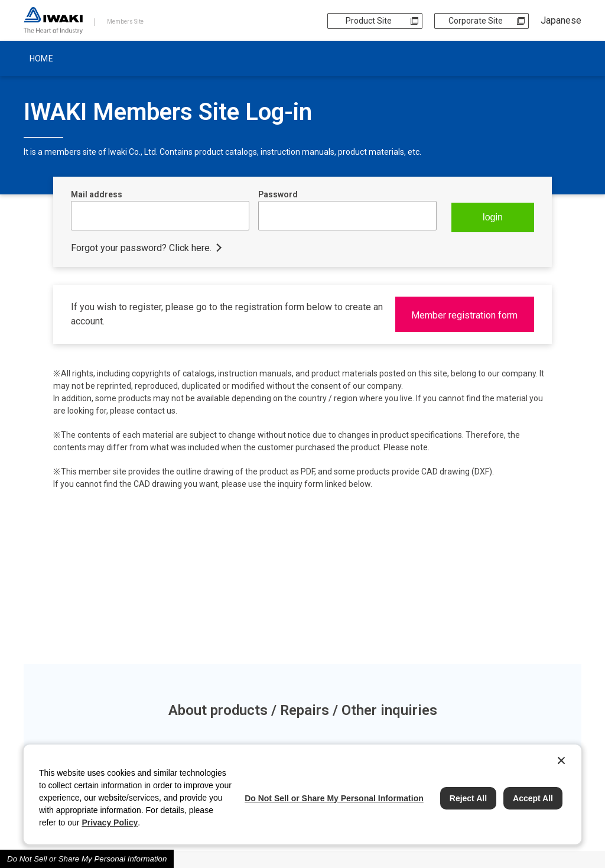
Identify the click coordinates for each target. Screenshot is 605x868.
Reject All (468, 798)
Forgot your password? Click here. (141, 248)
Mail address (97, 194)
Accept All (533, 798)
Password (278, 194)
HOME (41, 58)
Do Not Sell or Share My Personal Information (87, 859)
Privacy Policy (110, 823)
